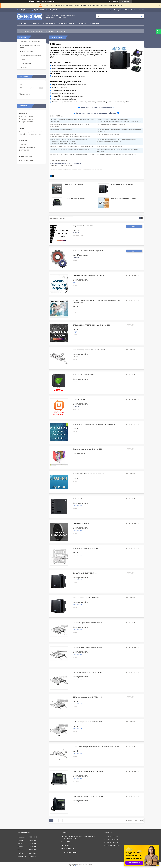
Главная (23, 23)
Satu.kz (90, 864)
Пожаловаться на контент (83, 866)
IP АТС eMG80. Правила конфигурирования (88, 251)
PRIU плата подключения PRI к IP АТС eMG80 (89, 350)
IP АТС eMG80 (78, 499)
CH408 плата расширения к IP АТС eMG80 (88, 647)
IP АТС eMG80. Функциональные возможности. (89, 474)
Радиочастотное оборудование (30, 41)
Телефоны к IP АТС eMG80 (75, 199)
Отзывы (82, 23)
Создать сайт (45, 1)
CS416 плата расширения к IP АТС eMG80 (88, 697)
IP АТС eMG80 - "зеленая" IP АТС (84, 375)
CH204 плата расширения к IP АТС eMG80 (88, 623)
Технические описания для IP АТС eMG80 (87, 449)
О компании (48, 23)
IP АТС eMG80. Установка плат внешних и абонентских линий (94, 424)
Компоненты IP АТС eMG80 (122, 185)
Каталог (34, 23)
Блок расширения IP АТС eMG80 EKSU (87, 598)
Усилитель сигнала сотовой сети (30, 55)
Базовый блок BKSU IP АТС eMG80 (85, 573)
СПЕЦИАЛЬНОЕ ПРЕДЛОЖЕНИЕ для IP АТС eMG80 (91, 325)
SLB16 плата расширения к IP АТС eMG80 (88, 722)
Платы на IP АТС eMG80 (74, 185)
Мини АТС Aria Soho (26, 51)
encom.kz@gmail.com (28, 147)
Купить (134, 226)
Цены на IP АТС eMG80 (81, 523)
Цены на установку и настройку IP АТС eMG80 (89, 275)
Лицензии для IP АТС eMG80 (83, 226)
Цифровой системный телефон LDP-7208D (88, 796)
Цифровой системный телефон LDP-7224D (88, 771)
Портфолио (95, 23)
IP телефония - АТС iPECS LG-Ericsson (41, 31)
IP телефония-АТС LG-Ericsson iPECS (30, 46)
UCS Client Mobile (79, 399)
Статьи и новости (67, 23)
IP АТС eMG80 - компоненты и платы (86, 548)
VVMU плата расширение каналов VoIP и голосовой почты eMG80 (96, 747)
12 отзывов (114, 1)
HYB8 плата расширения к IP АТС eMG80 (87, 672)
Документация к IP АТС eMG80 (123, 199)
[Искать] (142, 16)
